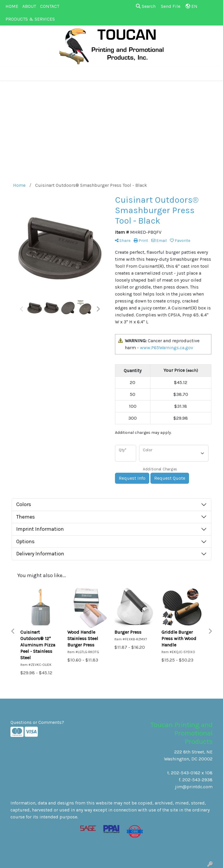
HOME (12, 6)
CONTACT (50, 6)
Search (146, 6)
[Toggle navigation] (9, 74)
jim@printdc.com (194, 787)
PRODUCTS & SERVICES (30, 19)
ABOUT (29, 6)
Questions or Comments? (37, 722)
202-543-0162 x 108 (192, 773)
